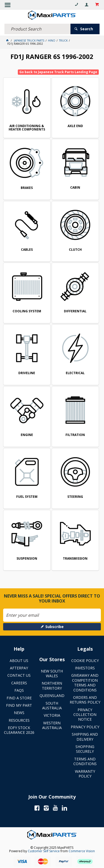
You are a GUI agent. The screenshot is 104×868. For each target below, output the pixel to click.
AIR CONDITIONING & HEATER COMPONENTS (27, 128)
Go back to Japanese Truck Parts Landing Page (58, 72)
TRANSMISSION (75, 559)
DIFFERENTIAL (75, 311)
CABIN (75, 188)
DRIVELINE (27, 373)
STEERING (75, 497)
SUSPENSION (27, 559)
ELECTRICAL (75, 373)
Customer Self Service (44, 851)
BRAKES (27, 188)
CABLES (27, 250)
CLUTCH (75, 250)
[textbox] (38, 29)
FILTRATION (75, 435)
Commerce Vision (82, 851)
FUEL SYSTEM (27, 497)
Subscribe (54, 627)
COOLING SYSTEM (27, 311)
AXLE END (75, 126)
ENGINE (27, 435)
